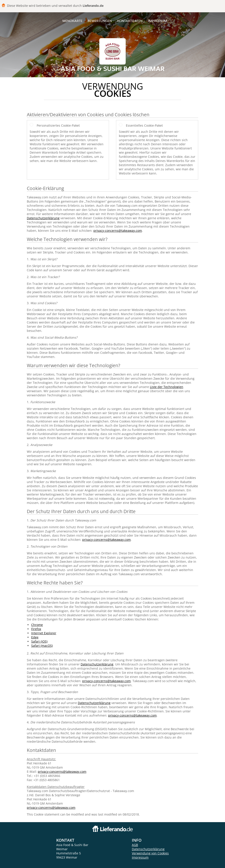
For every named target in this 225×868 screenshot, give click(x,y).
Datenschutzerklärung (43, 218)
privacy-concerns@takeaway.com (118, 231)
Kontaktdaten (130, 21)
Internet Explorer (44, 633)
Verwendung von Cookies (150, 853)
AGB (135, 845)
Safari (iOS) (39, 641)
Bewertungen (100, 21)
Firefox (36, 629)
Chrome (37, 625)
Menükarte (72, 21)
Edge (35, 637)
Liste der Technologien (167, 387)
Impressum (158, 21)
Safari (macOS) (42, 646)
